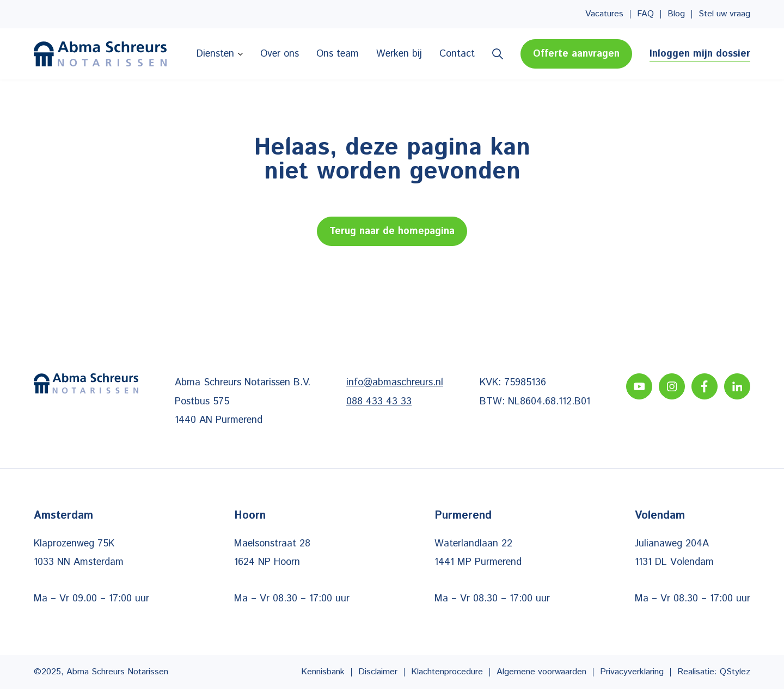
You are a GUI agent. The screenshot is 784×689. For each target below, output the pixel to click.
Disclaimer (378, 672)
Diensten (215, 54)
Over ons (280, 54)
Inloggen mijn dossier (700, 54)
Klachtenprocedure (447, 672)
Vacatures (604, 14)
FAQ (645, 14)
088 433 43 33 (379, 402)
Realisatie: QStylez (714, 672)
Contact (457, 54)
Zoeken (498, 54)
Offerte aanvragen (576, 54)
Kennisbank (323, 672)
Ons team (338, 54)
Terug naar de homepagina (392, 231)
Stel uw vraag (724, 14)
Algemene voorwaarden (541, 672)
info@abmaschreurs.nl (395, 383)
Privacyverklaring (632, 672)
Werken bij (399, 54)
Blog (676, 14)
